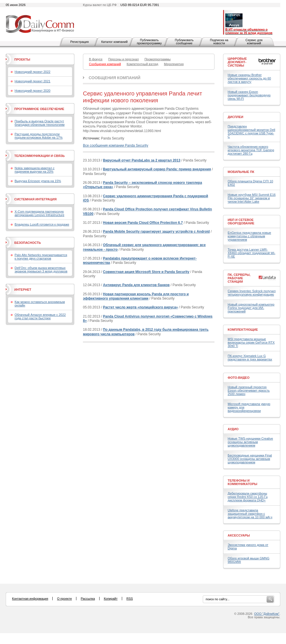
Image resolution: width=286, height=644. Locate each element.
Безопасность (28, 243)
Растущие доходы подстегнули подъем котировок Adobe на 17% (39, 136)
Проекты (22, 59)
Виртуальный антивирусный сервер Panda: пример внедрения (157, 169)
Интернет (23, 290)
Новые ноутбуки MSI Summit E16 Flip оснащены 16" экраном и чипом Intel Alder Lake (252, 198)
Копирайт (111, 599)
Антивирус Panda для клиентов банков (136, 285)
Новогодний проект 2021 (32, 81)
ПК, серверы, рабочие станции (239, 278)
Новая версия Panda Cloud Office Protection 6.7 (143, 223)
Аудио (233, 429)
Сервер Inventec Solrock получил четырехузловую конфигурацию (252, 293)
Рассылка (88, 599)
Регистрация (80, 42)
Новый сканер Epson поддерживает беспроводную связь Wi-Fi (249, 95)
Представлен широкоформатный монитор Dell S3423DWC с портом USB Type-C (251, 131)
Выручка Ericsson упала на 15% (38, 181)
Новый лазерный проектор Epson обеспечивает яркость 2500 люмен (249, 390)
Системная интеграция (35, 199)
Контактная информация (30, 599)
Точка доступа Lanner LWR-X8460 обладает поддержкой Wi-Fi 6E (252, 253)
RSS (130, 599)
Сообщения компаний (115, 78)
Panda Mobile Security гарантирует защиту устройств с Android (156, 232)
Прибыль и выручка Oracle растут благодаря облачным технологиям (40, 123)
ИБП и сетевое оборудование (241, 222)
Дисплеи (236, 117)
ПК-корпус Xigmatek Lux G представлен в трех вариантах (250, 358)
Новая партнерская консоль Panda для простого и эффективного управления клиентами (136, 296)
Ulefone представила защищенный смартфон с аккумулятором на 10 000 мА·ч (250, 514)
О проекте (64, 599)
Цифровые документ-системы (237, 62)
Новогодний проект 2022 (32, 72)
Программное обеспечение (39, 109)
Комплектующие (243, 330)
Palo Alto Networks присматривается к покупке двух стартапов (41, 257)
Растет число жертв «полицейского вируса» (140, 307)
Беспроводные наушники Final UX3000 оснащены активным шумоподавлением (250, 459)
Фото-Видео (239, 378)
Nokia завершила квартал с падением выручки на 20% (34, 170)
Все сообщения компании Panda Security (116, 145)
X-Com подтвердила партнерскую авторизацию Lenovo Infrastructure (39, 213)
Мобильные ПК (241, 172)
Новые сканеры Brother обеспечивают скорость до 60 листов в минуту (249, 78)
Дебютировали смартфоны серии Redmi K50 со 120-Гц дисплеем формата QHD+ (248, 497)
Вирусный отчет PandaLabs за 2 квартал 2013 (142, 160)
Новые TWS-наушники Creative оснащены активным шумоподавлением (250, 442)
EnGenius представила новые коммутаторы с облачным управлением (249, 236)
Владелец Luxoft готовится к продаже (42, 224)
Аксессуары (239, 535)
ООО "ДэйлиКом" (267, 614)
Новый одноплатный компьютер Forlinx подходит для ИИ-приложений (251, 308)
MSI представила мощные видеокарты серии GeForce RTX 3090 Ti (251, 342)
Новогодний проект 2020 (32, 91)
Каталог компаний (114, 42)
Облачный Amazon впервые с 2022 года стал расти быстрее (40, 316)
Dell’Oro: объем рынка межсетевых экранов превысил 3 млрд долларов (41, 270)
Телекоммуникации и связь (39, 156)
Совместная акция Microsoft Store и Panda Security (146, 272)
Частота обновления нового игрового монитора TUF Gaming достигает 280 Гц (251, 150)
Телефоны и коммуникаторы (243, 482)
